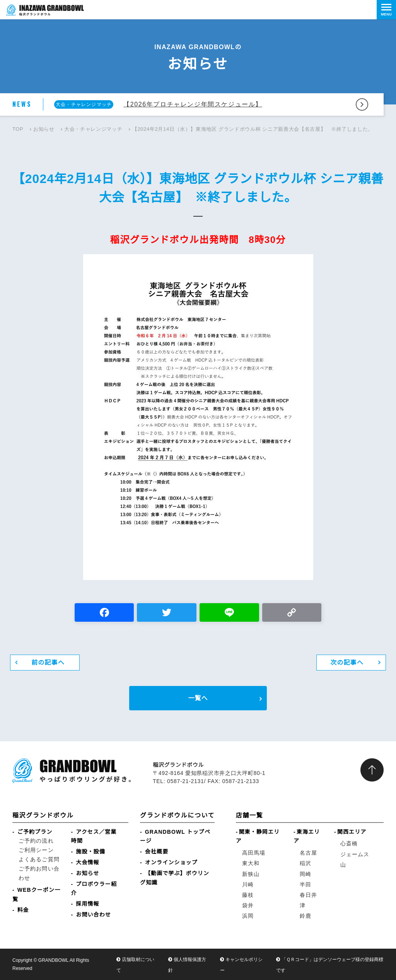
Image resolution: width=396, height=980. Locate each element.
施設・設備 (90, 852)
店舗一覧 (249, 815)
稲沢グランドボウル (43, 815)
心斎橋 (349, 843)
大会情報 (87, 862)
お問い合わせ (93, 915)
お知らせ (44, 129)
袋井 (248, 905)
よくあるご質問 (39, 859)
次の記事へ (347, 663)
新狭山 (251, 874)
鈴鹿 (306, 916)
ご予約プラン (35, 832)
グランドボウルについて (177, 815)
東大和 (251, 863)
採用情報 (87, 904)
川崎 (248, 884)
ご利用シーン (36, 850)
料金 (23, 910)
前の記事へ (48, 663)
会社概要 (157, 852)
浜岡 (248, 916)
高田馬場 (254, 853)
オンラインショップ (171, 862)
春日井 (308, 895)
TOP (18, 129)
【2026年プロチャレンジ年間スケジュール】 (193, 104)
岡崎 (306, 874)
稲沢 (306, 863)
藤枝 (248, 895)
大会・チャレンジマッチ (93, 129)
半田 (306, 884)
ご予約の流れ (36, 841)
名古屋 (308, 853)
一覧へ (198, 698)
